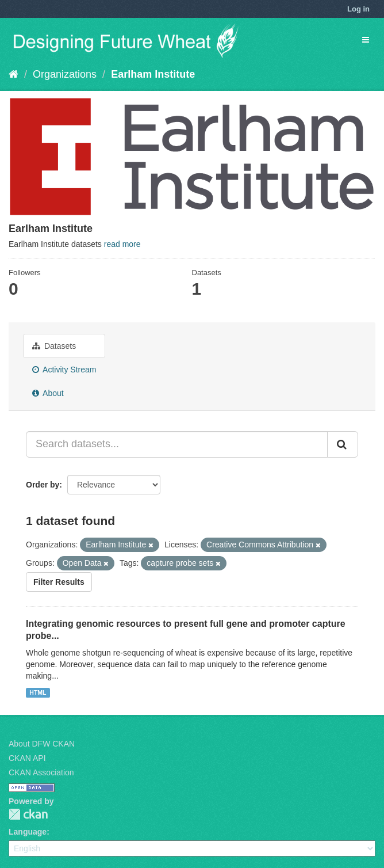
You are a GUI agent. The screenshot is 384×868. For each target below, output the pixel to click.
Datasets (54, 346)
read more (122, 244)
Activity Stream (64, 370)
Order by (43, 485)
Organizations (65, 74)
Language (28, 832)
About (48, 393)
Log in (358, 9)
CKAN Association (41, 772)
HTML (38, 692)
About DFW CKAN (42, 744)
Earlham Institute (153, 74)
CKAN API (27, 758)
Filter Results (59, 582)
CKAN (28, 814)
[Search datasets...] (177, 444)
